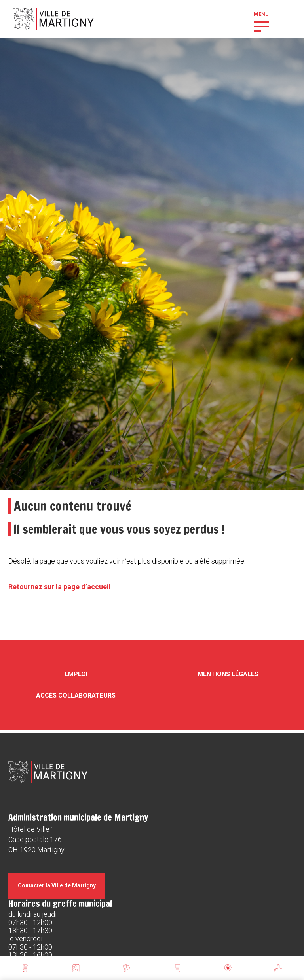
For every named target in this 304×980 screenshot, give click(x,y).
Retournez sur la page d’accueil (60, 587)
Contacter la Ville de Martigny (57, 885)
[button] (261, 26)
